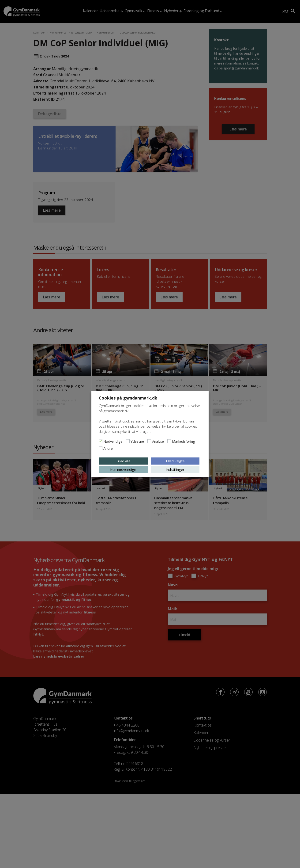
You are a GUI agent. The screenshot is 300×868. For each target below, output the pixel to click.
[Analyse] (149, 441)
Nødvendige (113, 441)
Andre (108, 448)
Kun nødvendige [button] (123, 469)
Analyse (158, 441)
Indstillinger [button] (175, 469)
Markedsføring (184, 441)
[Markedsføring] (169, 441)
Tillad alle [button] (123, 461)
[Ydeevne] (128, 441)
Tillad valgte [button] (175, 461)
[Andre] (101, 448)
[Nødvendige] (101, 441)
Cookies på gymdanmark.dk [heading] (128, 398)
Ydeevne (137, 441)
